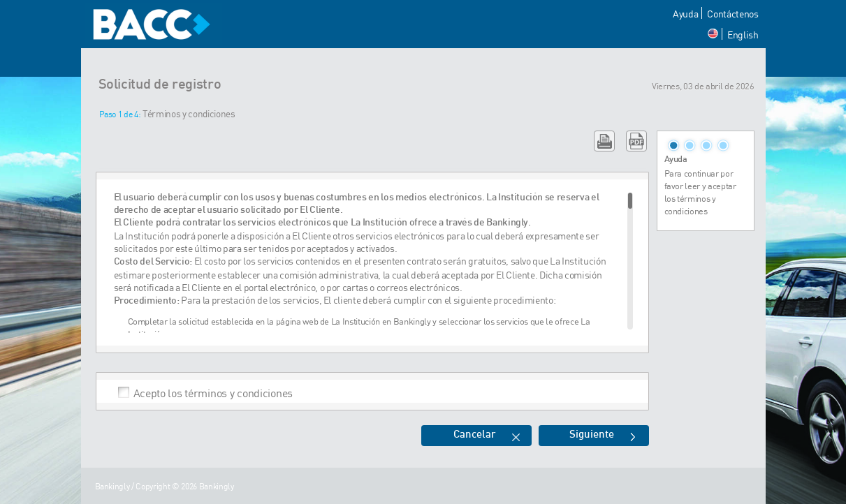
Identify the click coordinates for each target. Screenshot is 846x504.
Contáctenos (732, 14)
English (743, 35)
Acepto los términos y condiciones (213, 392)
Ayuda (685, 14)
